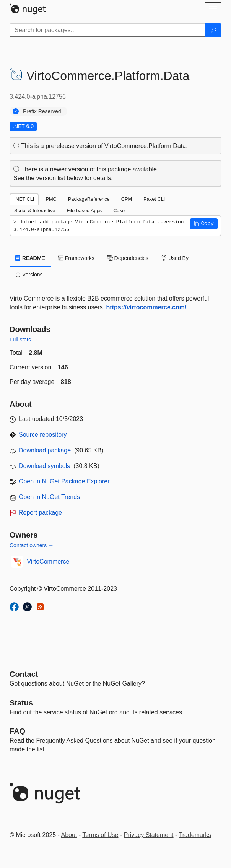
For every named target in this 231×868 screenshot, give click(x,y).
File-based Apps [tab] (84, 210)
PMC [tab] (51, 199)
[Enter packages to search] (108, 30)
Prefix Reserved (42, 111)
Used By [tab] (175, 258)
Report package (40, 513)
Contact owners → (32, 545)
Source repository (43, 435)
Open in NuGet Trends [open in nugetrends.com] (49, 497)
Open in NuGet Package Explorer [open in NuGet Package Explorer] (64, 481)
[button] (204, 224)
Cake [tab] (119, 210)
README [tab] (30, 258)
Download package (45, 450)
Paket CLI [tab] (154, 199)
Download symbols (44, 466)
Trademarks (195, 835)
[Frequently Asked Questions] (17, 731)
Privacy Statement (149, 835)
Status (21, 703)
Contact (24, 674)
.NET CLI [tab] (24, 199)
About (69, 835)
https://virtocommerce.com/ (146, 307)
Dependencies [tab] (128, 258)
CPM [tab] (127, 199)
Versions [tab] (29, 275)
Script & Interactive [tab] (35, 210)
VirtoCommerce (48, 562)
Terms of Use (100, 835)
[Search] (213, 30)
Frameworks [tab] (76, 258)
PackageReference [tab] (89, 199)
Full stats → (24, 340)
